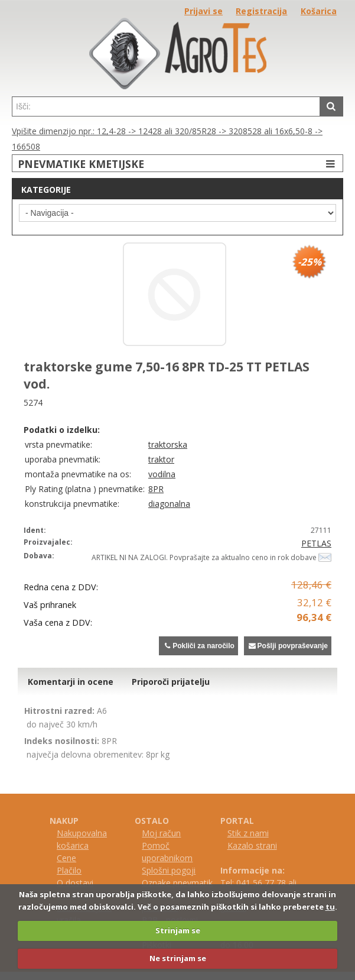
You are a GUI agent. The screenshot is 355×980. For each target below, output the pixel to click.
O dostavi (75, 883)
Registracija (261, 11)
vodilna (162, 474)
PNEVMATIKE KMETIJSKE (178, 164)
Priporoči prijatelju (171, 682)
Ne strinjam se (178, 958)
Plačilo (69, 870)
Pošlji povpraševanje (288, 646)
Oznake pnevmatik (177, 883)
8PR (156, 489)
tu (330, 907)
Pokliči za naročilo (198, 646)
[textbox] (166, 106)
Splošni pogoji (169, 870)
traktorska (168, 444)
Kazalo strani (252, 845)
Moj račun (161, 833)
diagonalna (169, 504)
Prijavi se (203, 11)
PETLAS (316, 543)
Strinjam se (178, 930)
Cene (66, 858)
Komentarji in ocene (71, 682)
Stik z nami (248, 833)
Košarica (319, 11)
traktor (161, 459)
